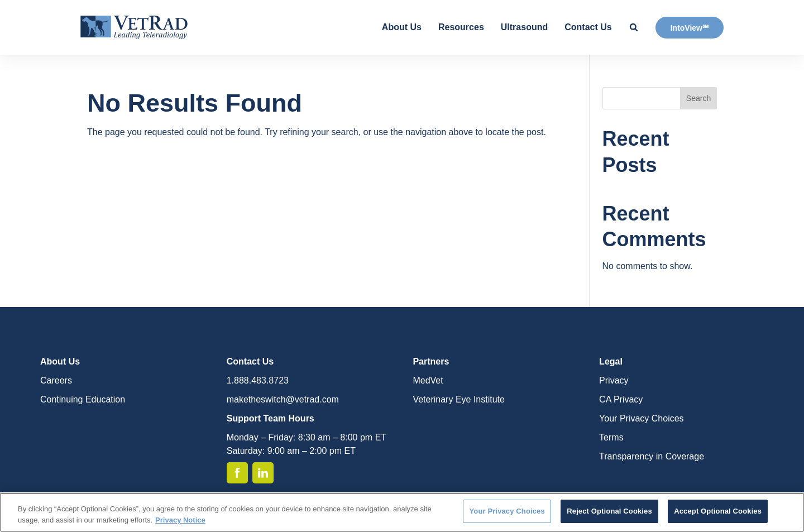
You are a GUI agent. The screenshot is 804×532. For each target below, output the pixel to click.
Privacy (614, 380)
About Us (402, 27)
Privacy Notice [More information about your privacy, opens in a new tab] (180, 520)
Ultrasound (524, 27)
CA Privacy (621, 399)
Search (698, 98)
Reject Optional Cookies (609, 511)
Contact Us (588, 27)
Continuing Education (83, 399)
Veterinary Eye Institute (459, 399)
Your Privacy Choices (641, 418)
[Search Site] (634, 27)
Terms (611, 437)
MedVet (428, 380)
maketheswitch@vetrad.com (283, 399)
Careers (56, 380)
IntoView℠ (690, 28)
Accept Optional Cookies (718, 511)
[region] (402, 512)
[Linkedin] (263, 473)
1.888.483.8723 (258, 380)
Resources (461, 27)
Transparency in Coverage (652, 456)
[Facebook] (237, 473)
